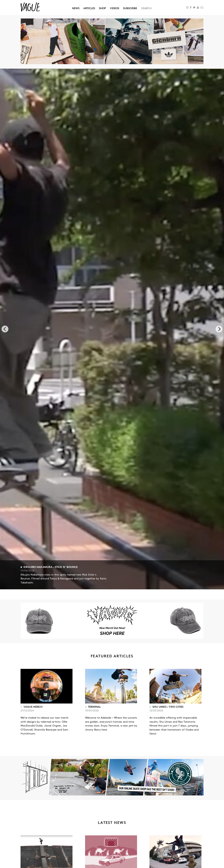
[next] (219, 329)
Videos (114, 8)
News (76, 8)
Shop (102, 8)
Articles (89, 8)
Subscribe (130, 8)
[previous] (5, 329)
